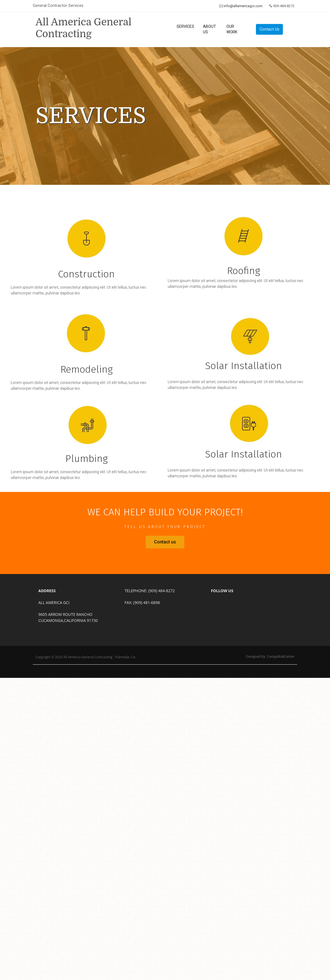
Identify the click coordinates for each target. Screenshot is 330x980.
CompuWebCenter (281, 657)
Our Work (232, 29)
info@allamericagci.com (243, 6)
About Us (209, 29)
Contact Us (269, 29)
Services (185, 26)
